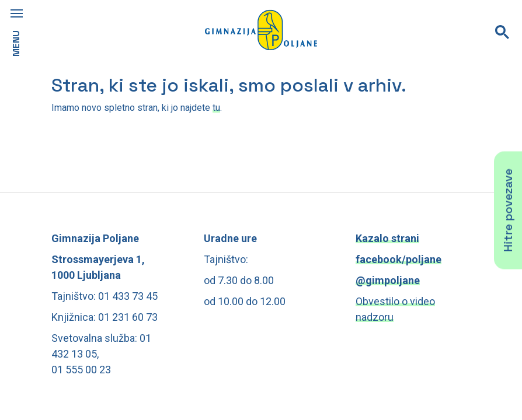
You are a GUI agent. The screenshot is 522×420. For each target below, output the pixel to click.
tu (216, 108)
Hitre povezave (508, 210)
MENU (16, 43)
